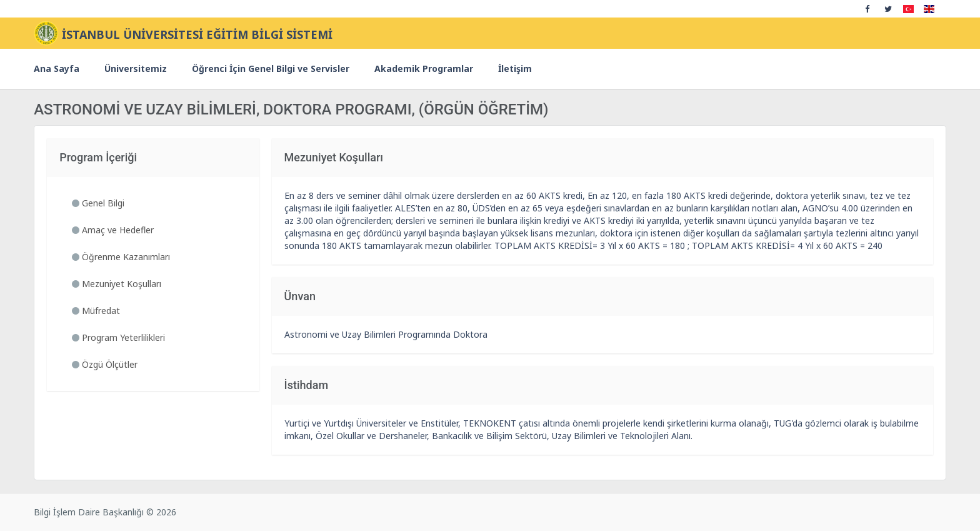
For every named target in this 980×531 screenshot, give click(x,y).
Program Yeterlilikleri (118, 337)
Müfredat (96, 311)
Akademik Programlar (424, 68)
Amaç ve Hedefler (113, 230)
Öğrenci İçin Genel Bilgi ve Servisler (271, 68)
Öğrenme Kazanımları (121, 257)
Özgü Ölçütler (105, 364)
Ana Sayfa (57, 68)
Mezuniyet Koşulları (117, 284)
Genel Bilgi (98, 203)
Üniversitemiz (136, 68)
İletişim (515, 68)
